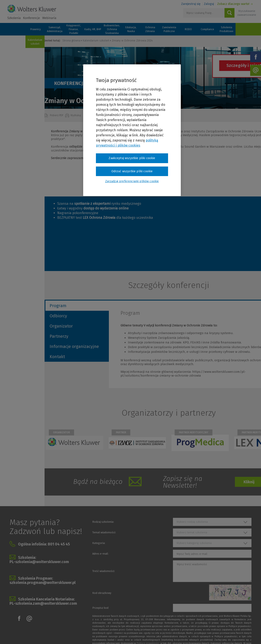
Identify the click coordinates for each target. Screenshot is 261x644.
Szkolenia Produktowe (227, 29)
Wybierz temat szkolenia (192, 532)
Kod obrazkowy (102, 593)
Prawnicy (36, 29)
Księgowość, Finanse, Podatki (74, 29)
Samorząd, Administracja (55, 29)
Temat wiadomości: (104, 532)
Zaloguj (209, 4)
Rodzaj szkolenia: (103, 522)
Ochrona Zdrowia (150, 29)
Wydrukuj (76, 115)
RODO (188, 29)
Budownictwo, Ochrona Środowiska (112, 29)
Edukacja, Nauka (131, 29)
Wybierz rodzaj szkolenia (192, 522)
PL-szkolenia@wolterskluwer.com (39, 562)
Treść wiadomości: (104, 571)
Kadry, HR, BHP (93, 29)
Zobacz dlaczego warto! (233, 4)
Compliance (207, 29)
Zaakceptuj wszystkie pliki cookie (132, 158)
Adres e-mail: (100, 554)
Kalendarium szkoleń (35, 42)
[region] (132, 130)
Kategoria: (99, 543)
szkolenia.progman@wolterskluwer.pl (43, 583)
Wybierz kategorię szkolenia (194, 543)
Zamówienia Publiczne (169, 29)
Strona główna (71, 40)
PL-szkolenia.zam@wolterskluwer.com (43, 603)
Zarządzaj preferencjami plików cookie (132, 181)
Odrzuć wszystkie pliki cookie (132, 171)
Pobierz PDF (57, 115)
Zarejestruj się (191, 4)
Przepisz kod (100, 608)
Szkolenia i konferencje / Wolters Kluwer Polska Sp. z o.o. (32, 12)
